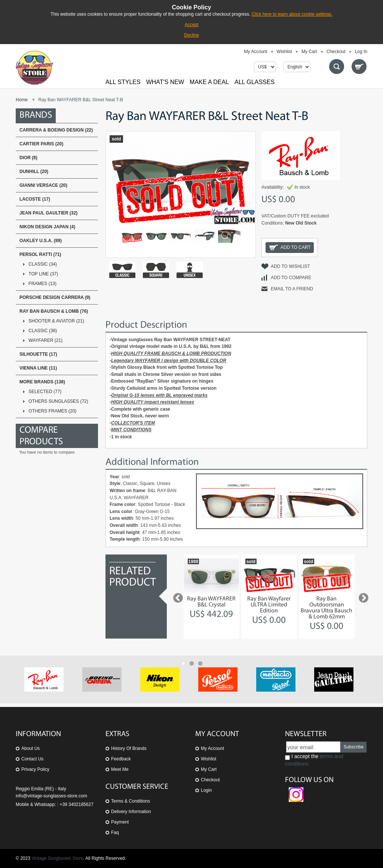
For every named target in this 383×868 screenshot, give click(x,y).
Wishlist (284, 52)
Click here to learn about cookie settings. (292, 14)
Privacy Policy (35, 769)
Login (206, 790)
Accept (192, 25)
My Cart (309, 52)
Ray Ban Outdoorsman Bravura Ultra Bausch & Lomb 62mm (327, 608)
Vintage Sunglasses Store (57, 858)
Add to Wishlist (290, 266)
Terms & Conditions (131, 801)
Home (22, 100)
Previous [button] (176, 596)
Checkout (336, 52)
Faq (115, 833)
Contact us (32, 759)
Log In (361, 52)
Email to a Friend (292, 289)
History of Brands (129, 748)
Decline (191, 35)
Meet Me (120, 769)
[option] (212, 597)
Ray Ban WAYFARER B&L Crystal (211, 602)
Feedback (121, 759)
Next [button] (362, 596)
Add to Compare (291, 278)
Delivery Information (131, 812)
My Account (256, 52)
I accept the (314, 760)
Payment (120, 822)
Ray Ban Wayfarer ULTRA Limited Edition (269, 605)
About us (30, 748)
